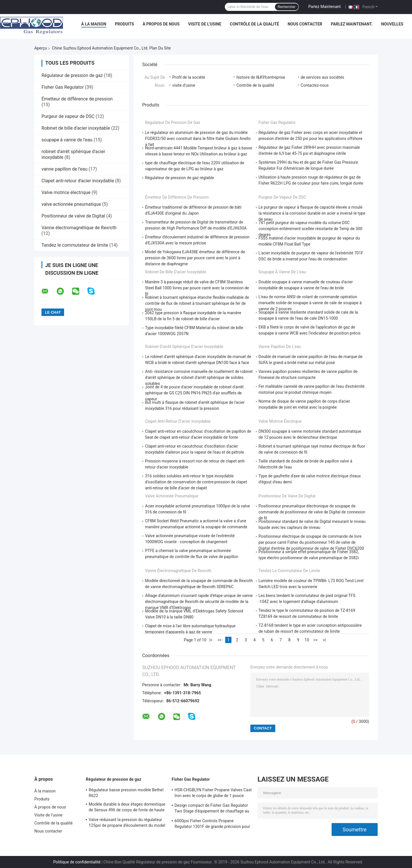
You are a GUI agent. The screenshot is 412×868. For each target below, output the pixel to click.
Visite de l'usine (205, 24)
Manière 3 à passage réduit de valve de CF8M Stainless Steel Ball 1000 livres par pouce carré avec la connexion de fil (197, 288)
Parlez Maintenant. (325, 7)
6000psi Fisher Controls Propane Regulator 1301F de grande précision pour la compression (212, 824)
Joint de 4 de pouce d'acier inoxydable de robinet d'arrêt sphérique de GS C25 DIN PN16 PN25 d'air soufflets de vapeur (194, 393)
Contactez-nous (315, 85)
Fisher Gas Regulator (63, 87)
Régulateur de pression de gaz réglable (180, 178)
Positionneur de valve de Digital (73, 216)
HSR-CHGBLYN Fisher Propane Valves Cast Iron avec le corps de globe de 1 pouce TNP (213, 794)
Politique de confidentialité (77, 862)
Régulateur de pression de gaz (72, 75)
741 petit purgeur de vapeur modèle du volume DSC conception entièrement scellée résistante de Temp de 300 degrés (311, 229)
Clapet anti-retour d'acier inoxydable (78, 181)
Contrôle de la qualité (254, 24)
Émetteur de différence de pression (77, 99)
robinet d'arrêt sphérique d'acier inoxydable (184, 347)
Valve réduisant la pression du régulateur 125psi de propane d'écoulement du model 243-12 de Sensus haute (127, 823)
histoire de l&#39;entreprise (261, 77)
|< (211, 640)
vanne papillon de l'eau (64, 169)
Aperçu (41, 48)
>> (316, 640)
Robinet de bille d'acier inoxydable (76, 128)
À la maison (94, 24)
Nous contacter (305, 24)
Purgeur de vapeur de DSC (68, 116)
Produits (124, 24)
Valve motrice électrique (66, 192)
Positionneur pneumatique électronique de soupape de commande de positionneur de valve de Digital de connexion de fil (312, 512)
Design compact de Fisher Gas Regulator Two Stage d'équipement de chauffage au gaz (212, 809)
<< (219, 640)
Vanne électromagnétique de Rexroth (79, 228)
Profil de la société (189, 77)
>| (324, 640)
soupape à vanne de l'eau (67, 140)
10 (307, 640)
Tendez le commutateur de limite (75, 245)
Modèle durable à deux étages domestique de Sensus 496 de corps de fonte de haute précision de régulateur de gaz (127, 808)
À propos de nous (161, 24)
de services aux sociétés (322, 77)
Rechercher (287, 7)
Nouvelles (392, 24)
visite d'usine (184, 85)
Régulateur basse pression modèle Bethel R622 (126, 793)
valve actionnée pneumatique (71, 204)
